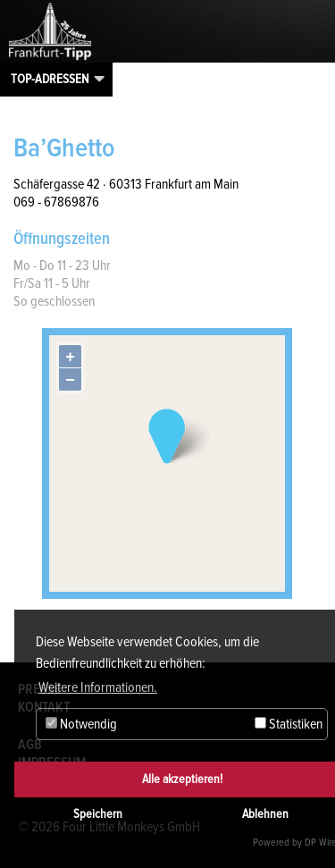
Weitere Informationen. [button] (98, 687)
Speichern (98, 814)
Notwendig (81, 724)
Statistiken (289, 724)
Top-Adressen (50, 79)
